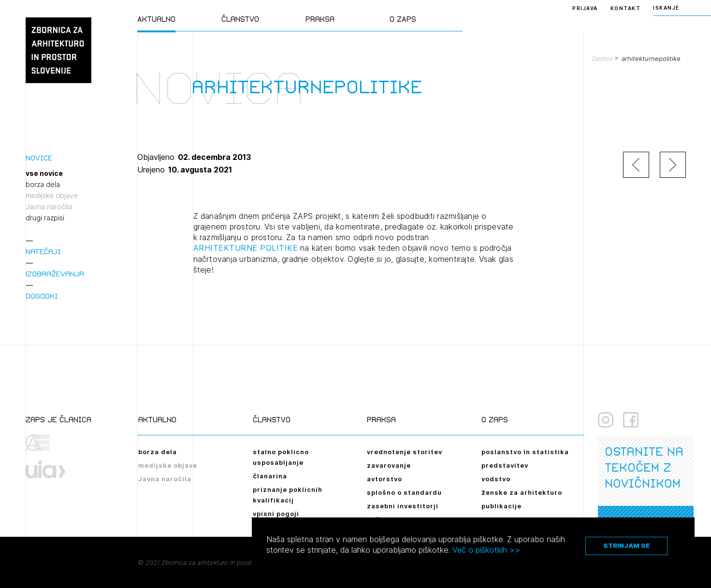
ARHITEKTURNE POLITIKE (246, 248)
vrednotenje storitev (405, 452)
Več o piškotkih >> (486, 550)
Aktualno (156, 19)
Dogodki (42, 296)
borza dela (43, 185)
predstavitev (505, 465)
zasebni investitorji (403, 506)
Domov (602, 58)
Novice (39, 158)
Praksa (320, 19)
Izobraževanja (55, 274)
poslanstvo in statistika (525, 452)
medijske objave (52, 196)
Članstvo (240, 19)
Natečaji (43, 251)
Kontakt (626, 8)
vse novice (44, 173)
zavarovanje (389, 465)
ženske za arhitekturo (522, 492)
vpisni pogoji (276, 514)
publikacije (501, 506)
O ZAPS (403, 19)
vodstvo (496, 479)
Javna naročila (49, 207)
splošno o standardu (404, 492)
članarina (270, 476)
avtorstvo (385, 479)
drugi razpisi (45, 218)
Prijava (585, 8)
